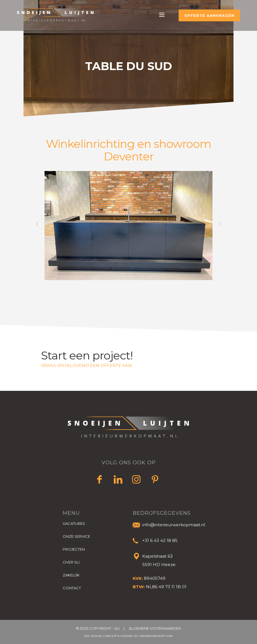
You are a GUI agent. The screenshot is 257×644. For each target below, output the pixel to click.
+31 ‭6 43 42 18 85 (160, 540)
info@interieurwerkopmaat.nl (174, 525)
